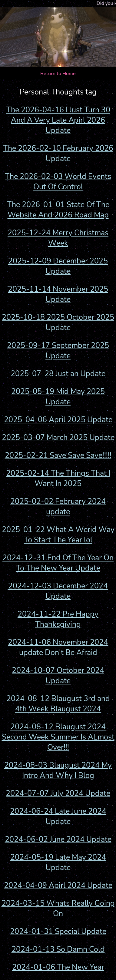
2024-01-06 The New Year (58, 967)
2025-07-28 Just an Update (58, 374)
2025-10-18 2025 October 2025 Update (58, 323)
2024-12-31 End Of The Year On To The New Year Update (58, 563)
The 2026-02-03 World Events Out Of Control (58, 182)
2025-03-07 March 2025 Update (58, 438)
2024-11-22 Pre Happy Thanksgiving (58, 619)
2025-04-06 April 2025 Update (58, 420)
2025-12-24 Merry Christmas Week (58, 238)
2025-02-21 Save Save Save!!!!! (58, 455)
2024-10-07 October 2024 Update (58, 676)
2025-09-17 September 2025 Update (58, 351)
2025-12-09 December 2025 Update (58, 266)
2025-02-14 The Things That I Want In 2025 (58, 478)
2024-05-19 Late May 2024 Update (58, 862)
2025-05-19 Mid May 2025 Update (58, 397)
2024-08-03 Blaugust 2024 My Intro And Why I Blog (58, 770)
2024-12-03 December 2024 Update (58, 591)
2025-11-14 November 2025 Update (58, 294)
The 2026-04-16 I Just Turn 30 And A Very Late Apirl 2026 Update (58, 120)
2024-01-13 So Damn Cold (58, 949)
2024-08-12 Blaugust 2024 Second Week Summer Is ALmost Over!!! (58, 737)
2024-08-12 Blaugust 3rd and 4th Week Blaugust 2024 (58, 704)
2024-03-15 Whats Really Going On (58, 909)
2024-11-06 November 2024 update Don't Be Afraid (58, 647)
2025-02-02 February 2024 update (58, 507)
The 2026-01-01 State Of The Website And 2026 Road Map (58, 210)
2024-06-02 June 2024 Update (58, 839)
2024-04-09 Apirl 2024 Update (58, 886)
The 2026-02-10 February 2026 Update (58, 154)
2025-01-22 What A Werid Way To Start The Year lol (58, 535)
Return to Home (58, 74)
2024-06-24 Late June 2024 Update (58, 816)
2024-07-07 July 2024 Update (58, 793)
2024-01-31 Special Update (58, 932)
